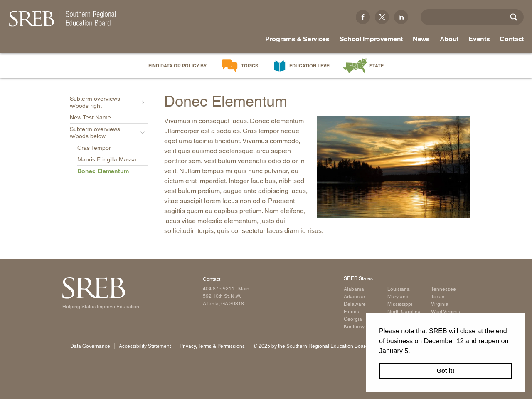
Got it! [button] (446, 371)
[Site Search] (514, 17)
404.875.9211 (219, 289)
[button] (413, 352)
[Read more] (394, 167)
